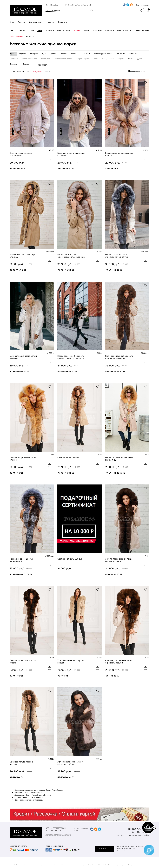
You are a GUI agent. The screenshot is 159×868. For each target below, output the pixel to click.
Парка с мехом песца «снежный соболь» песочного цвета (71, 256)
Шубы (31, 30)
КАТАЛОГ (22, 30)
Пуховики (109, 30)
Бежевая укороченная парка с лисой (119, 154)
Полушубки (97, 30)
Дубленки (50, 30)
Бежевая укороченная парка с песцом (71, 154)
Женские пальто (64, 30)
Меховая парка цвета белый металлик (23, 357)
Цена (29, 72)
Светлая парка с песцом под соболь (23, 662)
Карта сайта (122, 851)
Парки (40, 30)
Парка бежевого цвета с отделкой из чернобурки (117, 256)
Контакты (50, 22)
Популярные (38, 72)
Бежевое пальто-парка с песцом (21, 763)
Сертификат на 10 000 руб (70, 559)
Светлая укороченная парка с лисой (23, 459)
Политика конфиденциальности (58, 834)
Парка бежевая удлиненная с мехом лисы (119, 459)
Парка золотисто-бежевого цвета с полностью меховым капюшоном (71, 357)
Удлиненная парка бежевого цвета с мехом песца (119, 357)
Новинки (48, 72)
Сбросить (43, 65)
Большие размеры (142, 30)
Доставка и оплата (36, 22)
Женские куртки (124, 30)
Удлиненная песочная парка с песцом (23, 256)
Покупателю (63, 22)
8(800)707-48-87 (139, 829)
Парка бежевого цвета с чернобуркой (21, 560)
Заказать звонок (53, 11)
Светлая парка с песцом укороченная (21, 154)
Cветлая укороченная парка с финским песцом (119, 662)
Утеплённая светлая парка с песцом (71, 662)
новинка (13, 132)
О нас (12, 22)
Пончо (86, 30)
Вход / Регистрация (143, 5)
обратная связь (104, 849)
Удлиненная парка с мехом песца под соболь (70, 763)
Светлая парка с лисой (68, 457)
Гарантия (21, 22)
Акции (77, 30)
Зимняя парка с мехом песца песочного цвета (119, 560)
